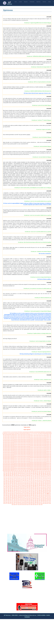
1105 (42, 476)
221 (17, 439)
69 (28, 433)
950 (31, 468)
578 (12, 454)
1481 (11, 496)
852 (18, 465)
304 (5, 443)
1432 (4, 494)
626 (41, 455)
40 (44, 432)
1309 (35, 486)
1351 (27, 489)
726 (9, 460)
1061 (46, 473)
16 (16, 432)
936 (9, 468)
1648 (31, 505)
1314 (46, 486)
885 (23, 466)
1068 (13, 474)
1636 (46, 503)
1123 (31, 477)
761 (17, 461)
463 (20, 449)
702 (18, 459)
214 (5, 439)
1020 (8, 472)
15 (15, 432)
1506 (15, 497)
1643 (21, 505)
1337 (46, 488)
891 (33, 466)
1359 (44, 489)
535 (39, 451)
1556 (23, 500)
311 (17, 443)
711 (33, 459)
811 (49, 462)
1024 (17, 472)
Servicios (44, 2)
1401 (35, 491)
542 (50, 451)
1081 (40, 474)
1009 (34, 471)
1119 (23, 477)
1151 (42, 478)
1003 (21, 471)
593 (36, 454)
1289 (42, 485)
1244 (44, 483)
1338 (48, 488)
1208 (17, 482)
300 (47, 442)
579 (13, 454)
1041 (4, 473)
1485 (19, 496)
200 (31, 438)
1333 (38, 488)
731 (17, 460)
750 (47, 460)
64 (23, 433)
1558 (27, 500)
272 (50, 440)
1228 (11, 483)
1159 (11, 479)
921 (33, 467)
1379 (38, 490)
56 (13, 433)
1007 (30, 471)
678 (28, 457)
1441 (23, 494)
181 (49, 437)
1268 (46, 484)
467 (26, 449)
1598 (15, 502)
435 (23, 448)
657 (42, 456)
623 (36, 455)
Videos (50, 2)
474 (38, 449)
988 (44, 469)
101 (17, 434)
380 (31, 445)
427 (10, 448)
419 (46, 446)
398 (12, 446)
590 (31, 454)
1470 (35, 495)
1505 (13, 497)
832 (34, 463)
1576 (17, 501)
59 (17, 433)
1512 (27, 497)
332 (50, 443)
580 (15, 454)
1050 (23, 473)
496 (25, 450)
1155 (50, 478)
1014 (44, 471)
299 (46, 442)
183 (4, 438)
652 (34, 456)
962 (50, 468)
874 (5, 466)
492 (18, 450)
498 (28, 450)
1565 (42, 500)
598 (44, 454)
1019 (6, 472)
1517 (38, 497)
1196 (40, 480)
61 (19, 433)
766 (25, 461)
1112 (8, 477)
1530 (17, 498)
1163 (19, 479)
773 (36, 461)
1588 (42, 501)
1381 (42, 490)
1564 (40, 500)
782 (50, 461)
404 (21, 446)
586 (25, 454)
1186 (19, 480)
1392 (17, 491)
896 (41, 466)
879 (13, 466)
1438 (17, 494)
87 (49, 433)
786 (9, 462)
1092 (15, 476)
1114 (13, 477)
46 (51, 432)
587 (26, 454)
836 (41, 463)
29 (31, 432)
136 (25, 436)
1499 (48, 496)
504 (38, 450)
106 (25, 434)
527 (26, 451)
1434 (8, 494)
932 (50, 467)
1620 (13, 503)
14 (14, 432)
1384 (48, 490)
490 (15, 450)
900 (47, 466)
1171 (35, 479)
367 (10, 445)
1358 (42, 489)
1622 (17, 503)
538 (44, 451)
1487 (23, 496)
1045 (13, 473)
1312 (42, 486)
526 (25, 451)
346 (25, 444)
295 (39, 442)
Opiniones (38, 2)
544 (5, 453)
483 (4, 450)
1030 (29, 472)
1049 (21, 473)
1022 (13, 472)
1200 (48, 480)
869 (46, 465)
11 (11, 432)
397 (10, 446)
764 (21, 461)
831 (33, 463)
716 (41, 459)
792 (18, 462)
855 (23, 465)
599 (46, 454)
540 (47, 451)
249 (13, 440)
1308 (33, 486)
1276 (15, 485)
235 (39, 439)
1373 (25, 490)
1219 (40, 482)
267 (42, 440)
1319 (8, 488)
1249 (6, 484)
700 (15, 459)
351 (33, 444)
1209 (19, 482)
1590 (46, 501)
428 (12, 448)
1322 (15, 488)
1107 (46, 476)
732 (18, 460)
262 (34, 440)
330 (47, 443)
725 (7, 460)
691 (49, 457)
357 (42, 444)
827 (26, 463)
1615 (50, 502)
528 (28, 451)
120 (47, 434)
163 (20, 437)
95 (9, 434)
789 (13, 462)
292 (34, 442)
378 (28, 445)
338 (12, 444)
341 (17, 444)
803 (36, 462)
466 (25, 449)
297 (42, 442)
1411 (8, 492)
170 (31, 437)
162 (18, 437)
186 (9, 438)
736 (25, 460)
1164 (21, 479)
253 (20, 440)
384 (38, 445)
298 (44, 442)
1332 (35, 488)
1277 (17, 485)
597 (42, 454)
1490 (29, 496)
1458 (11, 495)
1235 (25, 483)
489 (13, 450)
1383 (46, 490)
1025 (19, 472)
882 (18, 466)
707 (26, 459)
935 (7, 468)
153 (4, 437)
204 (38, 438)
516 (9, 451)
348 (28, 444)
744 (38, 460)
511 (49, 450)
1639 (13, 505)
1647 (29, 505)
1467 (29, 495)
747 (42, 460)
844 (5, 465)
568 (44, 453)
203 (36, 438)
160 (15, 437)
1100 (31, 476)
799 (30, 462)
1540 (38, 498)
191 (17, 438)
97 (11, 434)
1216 (33, 482)
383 (36, 445)
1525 (6, 498)
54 (11, 433)
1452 (46, 494)
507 (42, 450)
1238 (31, 483)
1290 (44, 485)
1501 (4, 497)
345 (23, 444)
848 (12, 465)
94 (8, 434)
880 (15, 466)
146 (41, 436)
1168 (29, 479)
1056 (35, 473)
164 (21, 437)
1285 (33, 485)
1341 (6, 489)
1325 (21, 488)
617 (26, 455)
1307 (31, 486)
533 (36, 451)
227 (26, 439)
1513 (29, 497)
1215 (31, 482)
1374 (27, 490)
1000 (15, 471)
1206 (13, 482)
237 (42, 439)
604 (5, 455)
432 (18, 448)
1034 (38, 472)
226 (25, 439)
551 (17, 453)
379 (30, 445)
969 (13, 469)
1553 (17, 500)
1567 (46, 500)
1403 (40, 491)
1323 (17, 488)
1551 (13, 500)
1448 (38, 494)
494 (21, 450)
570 (47, 453)
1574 (13, 501)
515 (7, 451)
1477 (50, 495)
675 (23, 457)
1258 (25, 484)
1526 (8, 498)
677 (26, 457)
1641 (17, 505)
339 (13, 444)
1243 (42, 483)
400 (15, 446)
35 (38, 432)
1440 (21, 494)
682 (34, 457)
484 (5, 450)
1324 (19, 488)
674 (21, 457)
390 (47, 445)
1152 (44, 478)
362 (50, 444)
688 (44, 457)
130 (15, 436)
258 (28, 440)
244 (5, 440)
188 (12, 438)
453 (4, 449)
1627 (27, 503)
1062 (48, 473)
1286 (35, 485)
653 (36, 456)
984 (38, 469)
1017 (50, 471)
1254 (17, 484)
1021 (11, 472)
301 (49, 442)
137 (26, 436)
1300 (17, 486)
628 (44, 455)
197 (26, 438)
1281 (25, 485)
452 (50, 448)
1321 (13, 488)
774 (38, 461)
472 (34, 449)
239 (46, 439)
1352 (29, 489)
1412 (11, 492)
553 (20, 453)
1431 (50, 492)
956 (41, 468)
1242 (40, 483)
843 (4, 465)
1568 (48, 500)
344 (21, 444)
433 (20, 448)
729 (13, 460)
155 (7, 437)
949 (30, 468)
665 (7, 457)
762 (18, 461)
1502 (6, 497)
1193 (33, 480)
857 (26, 465)
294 (38, 442)
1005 (25, 471)
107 (26, 434)
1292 (48, 485)
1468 (31, 495)
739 (30, 460)
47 (3, 433)
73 (33, 433)
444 (38, 448)
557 (26, 453)
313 (20, 443)
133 (20, 436)
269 (46, 440)
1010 (36, 471)
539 (46, 451)
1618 (8, 503)
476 (41, 449)
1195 (38, 480)
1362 (50, 489)
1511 (25, 497)
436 (25, 448)
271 (49, 440)
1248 (4, 484)
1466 (27, 495)
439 (30, 448)
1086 (50, 474)
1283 (29, 485)
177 (42, 437)
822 (18, 463)
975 (23, 469)
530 (31, 451)
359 (46, 444)
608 (12, 455)
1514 (31, 497)
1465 (25, 495)
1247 (50, 483)
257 (26, 440)
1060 (44, 473)
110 (31, 434)
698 (12, 459)
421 (49, 446)
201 (33, 438)
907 (10, 467)
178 (44, 437)
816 (9, 463)
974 (21, 469)
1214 (29, 482)
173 (36, 437)
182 (50, 437)
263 (36, 440)
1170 (33, 479)
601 (49, 454)
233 (36, 439)
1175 (44, 479)
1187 (21, 480)
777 (42, 461)
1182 (11, 480)
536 (41, 451)
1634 (42, 503)
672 (18, 457)
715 (39, 459)
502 (34, 450)
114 (38, 434)
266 (41, 440)
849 (13, 465)
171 (33, 437)
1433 (6, 494)
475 (39, 449)
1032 (33, 472)
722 (50, 459)
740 (31, 460)
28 (30, 432)
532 (34, 451)
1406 (46, 491)
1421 (29, 492)
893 (36, 466)
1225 (4, 483)
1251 (11, 484)
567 (42, 453)
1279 (21, 485)
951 (33, 468)
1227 (8, 483)
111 (33, 434)
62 (20, 433)
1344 (13, 489)
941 (17, 468)
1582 (29, 501)
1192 (31, 480)
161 (17, 437)
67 (26, 433)
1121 (27, 477)
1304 (25, 486)
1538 (33, 498)
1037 (44, 472)
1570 (4, 501)
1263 (35, 484)
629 (46, 455)
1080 (38, 474)
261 (33, 440)
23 (24, 432)
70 (29, 433)
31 (34, 432)
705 (23, 459)
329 (46, 443)
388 (44, 445)
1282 (27, 485)
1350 (25, 489)
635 (7, 456)
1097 (25, 476)
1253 (15, 484)
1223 (48, 482)
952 (34, 468)
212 (50, 438)
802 (34, 462)
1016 (48, 471)
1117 (19, 477)
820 (15, 463)
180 (47, 437)
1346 (17, 489)
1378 (35, 490)
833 (36, 463)
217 (10, 439)
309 (13, 443)
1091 (13, 476)
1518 (40, 497)
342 (18, 444)
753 (4, 461)
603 (4, 455)
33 (36, 432)
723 (4, 460)
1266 (42, 484)
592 (34, 454)
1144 (27, 478)
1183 (13, 480)
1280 (23, 485)
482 (50, 449)
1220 (42, 482)
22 (23, 432)
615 (23, 455)
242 (50, 439)
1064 (4, 474)
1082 (42, 474)
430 (15, 448)
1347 (19, 489)
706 (25, 459)
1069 (15, 474)
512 (50, 450)
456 (9, 449)
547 (10, 453)
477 (42, 449)
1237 (29, 483)
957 (42, 468)
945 (23, 468)
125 (7, 436)
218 (12, 439)
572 (50, 453)
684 (38, 457)
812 (50, 462)
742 (34, 460)
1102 (35, 476)
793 (20, 462)
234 (38, 439)
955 (39, 468)
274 (5, 442)
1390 (13, 491)
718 (44, 459)
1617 (6, 503)
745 (39, 460)
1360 (46, 489)
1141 (21, 478)
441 (33, 448)
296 (41, 442)
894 (38, 466)
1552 (15, 500)
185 (7, 438)
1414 (15, 492)
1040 (50, 472)
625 (39, 455)
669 (13, 457)
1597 (13, 502)
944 (21, 468)
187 (10, 438)
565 (39, 453)
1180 (6, 480)
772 (34, 461)
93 (7, 434)
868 (44, 465)
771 (33, 461)
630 (47, 455)
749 (46, 460)
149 (46, 436)
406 (25, 446)
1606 (31, 502)
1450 (42, 494)
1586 (38, 501)
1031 (31, 472)
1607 (33, 502)
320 (31, 443)
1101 (33, 476)
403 (20, 446)
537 (42, 451)
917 (26, 467)
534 (38, 451)
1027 (23, 472)
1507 (17, 497)
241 (49, 439)
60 (18, 433)
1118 (21, 477)
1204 (8, 482)
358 (44, 444)
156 (9, 437)
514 (5, 451)
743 (36, 460)
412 (34, 446)
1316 (50, 486)
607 (10, 455)
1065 (6, 474)
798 (28, 462)
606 (9, 455)
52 (9, 433)
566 (41, 453)
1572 (8, 501)
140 (31, 436)
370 (15, 445)
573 (4, 454)
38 (42, 432)
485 (7, 450)
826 (25, 463)
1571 (6, 501)
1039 (48, 472)
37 (40, 432)
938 (12, 468)
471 (33, 449)
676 (25, 457)
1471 (38, 495)
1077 (31, 474)
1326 (23, 488)
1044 (11, 473)
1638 (50, 503)
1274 (11, 485)
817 (10, 463)
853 (20, 465)
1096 (23, 476)
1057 (38, 473)
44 (48, 432)
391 (49, 445)
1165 (23, 479)
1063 (50, 473)
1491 (31, 496)
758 (12, 461)
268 (44, 440)
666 (9, 457)
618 (28, 455)
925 (39, 467)
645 (23, 456)
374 (21, 445)
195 (23, 438)
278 (12, 442)
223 (20, 439)
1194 (35, 480)
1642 (19, 505)
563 (36, 453)
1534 (25, 498)
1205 (11, 482)
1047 (17, 473)
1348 (21, 489)
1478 (4, 496)
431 (17, 448)
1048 (19, 473)
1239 (33, 483)
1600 (19, 502)
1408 (50, 491)
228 (28, 439)
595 (39, 454)
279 (13, 442)
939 (13, 468)
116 (41, 434)
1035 (40, 472)
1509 (21, 497)
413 (36, 446)
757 (10, 461)
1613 (46, 502)
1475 (46, 495)
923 (36, 467)
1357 (40, 489)
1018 (4, 472)
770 (31, 461)
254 (21, 440)
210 (47, 438)
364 (5, 445)
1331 (33, 488)
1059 (42, 473)
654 (38, 456)
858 (28, 465)
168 (28, 437)
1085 (48, 474)
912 (18, 467)
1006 (28, 471)
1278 (19, 485)
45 (50, 432)
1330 (31, 488)
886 (25, 466)
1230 (15, 483)
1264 (38, 484)
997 (10, 471)
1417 (21, 492)
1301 (19, 486)
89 (51, 433)
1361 (48, 489)
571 (49, 453)
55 (12, 433)
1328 (27, 488)
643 (20, 456)
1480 (8, 496)
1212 (25, 482)
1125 (35, 477)
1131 (48, 477)
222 (18, 439)
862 (34, 465)
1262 (33, 484)
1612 (44, 502)
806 (41, 462)
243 (4, 440)
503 (36, 450)
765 (23, 461)
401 (17, 446)
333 (4, 444)
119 (46, 434)
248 (12, 440)
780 (47, 461)
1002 (19, 471)
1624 (21, 503)
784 (5, 462)
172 (34, 437)
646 (25, 456)
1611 (42, 502)
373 (20, 445)
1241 (38, 483)
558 (28, 453)
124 (5, 436)
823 (20, 463)
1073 (23, 474)
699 (13, 459)
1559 (29, 500)
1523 (50, 497)
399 (13, 446)
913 (20, 467)
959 (46, 468)
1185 (17, 480)
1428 (44, 492)
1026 (21, 472)
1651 (38, 505)
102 (18, 434)
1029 (27, 472)
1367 (13, 490)
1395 (23, 491)
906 (9, 467)
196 (25, 438)
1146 (31, 478)
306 (9, 443)
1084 (46, 474)
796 (25, 462)
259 (30, 440)
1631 (35, 503)
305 (7, 443)
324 (38, 443)
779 (46, 461)
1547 (4, 500)
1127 (40, 477)
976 (25, 469)
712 (34, 459)
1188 (23, 480)
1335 (42, 488)
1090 (11, 476)
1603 (25, 502)
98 (13, 434)
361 (49, 444)
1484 (17, 496)
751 (49, 460)
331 (49, 443)
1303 (23, 486)
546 (9, 453)
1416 (19, 492)
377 (26, 445)
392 (50, 445)
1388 (8, 491)
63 (21, 433)
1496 (42, 496)
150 (47, 436)
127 (10, 436)
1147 (33, 478)
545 (7, 453)
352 (34, 444)
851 (17, 465)
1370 (19, 490)
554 (21, 453)
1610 (40, 502)
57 (15, 433)
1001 (17, 471)
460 (15, 449)
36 (39, 432)
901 (49, 466)
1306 (29, 486)
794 (21, 462)
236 (41, 439)
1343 (11, 489)
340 (15, 444)
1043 (8, 473)
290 (31, 442)
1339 (50, 488)
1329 (29, 488)
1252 (13, 484)
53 (10, 433)
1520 (44, 497)
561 (33, 453)
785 (7, 462)
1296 (8, 486)
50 (7, 433)
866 (41, 465)
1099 (29, 476)
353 (36, 444)
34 (37, 432)
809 (46, 462)
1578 (21, 501)
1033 (35, 472)
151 (49, 436)
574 (5, 454)
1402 (38, 491)
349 (30, 444)
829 (30, 463)
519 (13, 451)
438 (28, 448)
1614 (48, 502)
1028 (25, 472)
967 (10, 469)
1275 (13, 485)
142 (34, 436)
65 (24, 433)
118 (44, 434)
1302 (21, 486)
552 (18, 453)
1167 (27, 479)
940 (15, 468)
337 (10, 444)
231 (33, 439)
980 (31, 469)
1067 (11, 474)
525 (23, 451)
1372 (23, 490)
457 (10, 449)
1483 (15, 496)
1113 (11, 477)
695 (7, 459)
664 (5, 457)
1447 (35, 494)
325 (39, 443)
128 (12, 436)
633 (4, 456)
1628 (29, 503)
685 (39, 457)
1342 (8, 489)
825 (23, 463)
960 (47, 468)
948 (28, 468)
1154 (48, 478)
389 (46, 445)
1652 (40, 505)
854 (21, 465)
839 (46, 463)
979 (30, 469)
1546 (50, 498)
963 (4, 469)
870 (47, 465)
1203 (6, 482)
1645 (25, 505)
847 (10, 465)
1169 (31, 479)
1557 (25, 500)
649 (30, 456)
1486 (21, 496)
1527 (11, 498)
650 (31, 456)
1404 (42, 491)
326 (41, 443)
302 (50, 442)
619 (30, 455)
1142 (23, 478)
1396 (25, 491)
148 (44, 436)
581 (17, 454)
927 (42, 467)
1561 (33, 500)
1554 (19, 500)
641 (17, 456)
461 (17, 449)
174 (38, 437)
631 (49, 455)
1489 (27, 496)
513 (4, 451)
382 (34, 445)
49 (5, 433)
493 (20, 450)
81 (42, 433)
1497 (44, 496)
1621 (15, 503)
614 (21, 455)
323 (36, 443)
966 (9, 469)
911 (17, 467)
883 (20, 466)
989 (46, 469)
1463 (21, 495)
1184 (15, 480)
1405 (44, 491)
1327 (25, 488)
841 (49, 463)
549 (13, 453)
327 (42, 443)
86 (48, 433)
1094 (19, 476)
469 (30, 449)
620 (31, 455)
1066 (8, 474)
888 (28, 466)
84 (45, 433)
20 (21, 432)
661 (49, 456)
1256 (21, 484)
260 (31, 440)
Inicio (16, 2)
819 (13, 463)
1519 (42, 497)
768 (28, 461)
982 (34, 469)
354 (38, 444)
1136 (11, 478)
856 (25, 465)
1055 (33, 473)
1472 (40, 495)
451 (49, 448)
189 (13, 438)
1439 (19, 494)
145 (39, 436)
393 (4, 446)
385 (39, 445)
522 (18, 451)
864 (38, 465)
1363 (4, 490)
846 (9, 465)
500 (31, 450)
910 (15, 467)
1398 (29, 491)
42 (46, 432)
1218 (38, 482)
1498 (46, 496)
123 (4, 436)
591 (33, 454)
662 (50, 456)
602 (50, 454)
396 (9, 446)
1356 (38, 489)
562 (34, 453)
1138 (15, 478)
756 (9, 461)
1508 (19, 497)
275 (7, 442)
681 (33, 457)
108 (28, 434)
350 (31, 444)
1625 (23, 503)
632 (50, 455)
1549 (8, 500)
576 (9, 454)
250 (15, 440)
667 (10, 457)
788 (12, 462)
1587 (40, 501)
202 (34, 438)
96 (10, 434)
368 (12, 445)
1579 (23, 501)
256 (25, 440)
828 (28, 463)
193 (20, 438)
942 (18, 468)
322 (34, 443)
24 (26, 432)
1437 (15, 494)
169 (30, 437)
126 (9, 436)
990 (47, 469)
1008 (32, 471)
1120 (25, 477)
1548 (6, 500)
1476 (48, 495)
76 (36, 433)
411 (33, 446)
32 (35, 432)
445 (39, 448)
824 (21, 463)
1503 (8, 497)
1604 (27, 502)
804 (38, 462)
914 (21, 467)
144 (38, 436)
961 (49, 468)
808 (44, 462)
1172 (38, 479)
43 (47, 432)
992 (50, 469)
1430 (48, 492)
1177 (48, 479)
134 (21, 436)
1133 (4, 478)
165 (23, 437)
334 (5, 444)
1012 (40, 471)
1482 (13, 496)
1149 (38, 478)
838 (44, 463)
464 (21, 449)
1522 (48, 497)
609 (13, 455)
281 (17, 442)
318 (28, 443)
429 (13, 448)
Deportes (26, 2)
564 (38, 453)
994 (5, 471)
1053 (29, 473)
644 (21, 456)
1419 (25, 492)
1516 (35, 497)
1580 (25, 501)
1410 (6, 492)
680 (31, 457)
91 (5, 434)
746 (41, 460)
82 (43, 433)
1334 (40, 488)
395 (7, 446)
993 (4, 471)
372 (18, 445)
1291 (46, 485)
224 (21, 439)
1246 (48, 483)
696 (9, 459)
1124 (33, 477)
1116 (17, 477)
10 (10, 432)
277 (10, 442)
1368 (15, 490)
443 (36, 448)
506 (41, 450)
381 (33, 445)
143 (36, 436)
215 (7, 439)
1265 (40, 484)
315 (23, 443)
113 (36, 434)
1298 (13, 486)
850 (15, 465)
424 (5, 448)
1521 (46, 497)
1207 (15, 482)
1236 (27, 483)
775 (39, 461)
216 (9, 439)
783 (4, 462)
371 (17, 445)
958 (44, 468)
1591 (48, 501)
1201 (50, 480)
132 (18, 436)
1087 (4, 476)
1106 (44, 476)
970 (15, 469)
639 (13, 456)
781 (49, 461)
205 (39, 438)
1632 (38, 503)
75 (35, 433)
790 (15, 462)
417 (42, 446)
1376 (31, 490)
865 (39, 465)
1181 (8, 480)
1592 (50, 501)
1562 (35, 500)
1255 (19, 484)
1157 (6, 479)
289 (30, 442)
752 (50, 460)
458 (12, 449)
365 (7, 445)
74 (34, 433)
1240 (35, 483)
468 (28, 449)
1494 (38, 496)
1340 (4, 489)
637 (10, 456)
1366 (11, 490)
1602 (23, 502)
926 (41, 467)
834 (38, 463)
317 (26, 443)
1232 (19, 483)
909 (13, 467)
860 (31, 465)
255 (23, 440)
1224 (50, 482)
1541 (40, 498)
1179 (4, 480)
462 (18, 449)
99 (14, 434)
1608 (35, 502)
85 (46, 433)
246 (9, 440)
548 (12, 453)
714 (38, 459)
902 (50, 466)
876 (9, 466)
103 (20, 434)
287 (26, 442)
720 (47, 459)
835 (39, 463)
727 (10, 460)
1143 (25, 478)
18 (19, 432)
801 (33, 462)
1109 (50, 476)
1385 (50, 490)
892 (34, 466)
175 (39, 437)
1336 (44, 488)
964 (5, 469)
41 (45, 432)
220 (15, 439)
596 (41, 454)
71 (31, 433)
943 (20, 468)
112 (34, 434)
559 (30, 453)
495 (23, 450)
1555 (21, 500)
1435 (11, 494)
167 (26, 437)
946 (25, 468)
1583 (31, 501)
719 (46, 459)
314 (21, 443)
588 (28, 454)
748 (44, 460)
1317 (4, 488)
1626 (25, 503)
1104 (40, 476)
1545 (48, 498)
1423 (33, 492)
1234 (23, 483)
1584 (33, 501)
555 (23, 453)
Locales (20, 2)
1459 (13, 495)
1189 (25, 480)
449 (46, 448)
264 (38, 440)
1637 (48, 503)
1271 (4, 485)
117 (42, 434)
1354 (33, 489)
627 (42, 455)
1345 (15, 489)
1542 (42, 498)
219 (13, 439)
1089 (8, 476)
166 (25, 437)
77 (37, 433)
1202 (4, 482)
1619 (11, 503)
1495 (40, 496)
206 (41, 438)
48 (4, 433)
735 (23, 460)
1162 (17, 479)
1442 (25, 494)
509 (46, 450)
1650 (35, 505)
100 (15, 434)
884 (21, 466)
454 (5, 449)
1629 (31, 503)
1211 (23, 482)
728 (12, 460)
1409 (4, 492)
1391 (15, 491)
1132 (50, 477)
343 (20, 444)
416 (41, 446)
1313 (44, 486)
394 (5, 446)
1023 (15, 472)
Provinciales (32, 2)
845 (7, 465)
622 (34, 455)
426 (9, 448)
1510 (23, 497)
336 (9, 444)
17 (18, 432)
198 (28, 438)
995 (7, 471)
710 (31, 459)
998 (12, 471)
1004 (23, 471)
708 (28, 459)
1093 (17, 476)
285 (23, 442)
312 (18, 443)
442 (34, 448)
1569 (50, 500)
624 (38, 455)
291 (33, 442)
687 (42, 457)
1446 (33, 494)
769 (30, 461)
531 (33, 451)
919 (30, 467)
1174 (42, 479)
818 (12, 463)
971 (17, 469)
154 (5, 437)
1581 (27, 501)
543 (4, 453)
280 (15, 442)
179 (46, 437)
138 (28, 436)
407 (26, 446)
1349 (23, 489)
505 (39, 450)
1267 (44, 484)
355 (39, 444)
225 (23, 439)
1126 (38, 477)
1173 (40, 479)
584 (21, 454)
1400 (33, 491)
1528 (13, 498)
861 (33, 465)
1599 (17, 502)
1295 (6, 486)
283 (20, 442)
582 (18, 454)
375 (23, 445)
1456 (6, 495)
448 (44, 448)
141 (33, 436)
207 (42, 438)
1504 (11, 497)
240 (47, 439)
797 (26, 462)
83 (44, 433)
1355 (35, 489)
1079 (35, 474)
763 (20, 461)
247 (10, 440)
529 (30, 451)
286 (25, 442)
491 (17, 450)
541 (49, 451)
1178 (50, 479)
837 (42, 463)
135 (23, 436)
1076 (29, 474)
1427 (42, 492)
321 (33, 443)
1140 (19, 478)
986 (41, 469)
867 (42, 465)
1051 (25, 473)
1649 (33, 505)
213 (4, 439)
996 (8, 471)
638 (12, 456)
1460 (15, 495)
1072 (21, 474)
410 (31, 446)
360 (47, 444)
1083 (44, 474)
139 (30, 436)
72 (32, 433)
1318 (6, 488)
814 (5, 463)
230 (31, 439)
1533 (23, 498)
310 (15, 443)
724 (5, 460)
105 (23, 434)
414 (38, 446)
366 (9, 445)
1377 (33, 490)
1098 (27, 476)
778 (44, 461)
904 (5, 467)
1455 (4, 495)
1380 (40, 490)
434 (21, 448)
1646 (27, 505)
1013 (42, 471)
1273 (8, 485)
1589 (44, 501)
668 (12, 457)
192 (18, 438)
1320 (11, 488)
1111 (6, 477)
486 (9, 450)
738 (28, 460)
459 (13, 449)
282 (18, 442)
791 (17, 462)
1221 (44, 482)
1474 (44, 495)
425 (7, 448)
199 (30, 438)
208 (44, 438)
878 (12, 466)
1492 (33, 496)
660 (47, 456)
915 (23, 467)
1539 (35, 498)
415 (39, 446)
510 (47, 450)
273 (4, 442)
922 (34, 467)
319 (30, 443)
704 (21, 459)
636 (9, 456)
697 (10, 459)
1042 (6, 473)
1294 (4, 486)
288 (28, 442)
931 (49, 467)
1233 (21, 483)
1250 (8, 484)
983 (36, 469)
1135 (8, 478)
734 (21, 460)
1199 (46, 480)
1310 (38, 486)
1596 (11, 502)
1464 (23, 495)
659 (46, 456)
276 (9, 442)
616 (25, 455)
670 (15, 457)
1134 (6, 478)
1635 (44, 503)
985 (39, 469)
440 (31, 448)
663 (4, 457)
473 (36, 449)
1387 (6, 491)
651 (33, 456)
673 (20, 457)
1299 (15, 486)
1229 (13, 483)
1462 (19, 495)
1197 (42, 480)
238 (44, 439)
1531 (19, 498)
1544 (46, 498)
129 (13, 436)
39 (43, 432)
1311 (40, 486)
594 (38, 454)
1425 (38, 492)
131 (17, 436)
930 (47, 467)
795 (23, 462)
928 (44, 467)
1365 (8, 490)
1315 (48, 486)
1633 (40, 503)
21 (22, 432)
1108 (48, 476)
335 (7, 444)
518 (12, 451)
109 (30, 434)
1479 (6, 496)
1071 (19, 474)
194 (21, 438)
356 (41, 444)
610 (15, 455)
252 (18, 440)
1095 (21, 476)
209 (46, 438)
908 (12, 467)
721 (49, 459)
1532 (21, 498)
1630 (33, 503)
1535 (27, 498)
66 (25, 433)
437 (26, 448)
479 (46, 449)
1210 (21, 482)
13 (13, 432)
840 (47, 463)
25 (27, 432)
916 (25, 467)
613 (20, 455)
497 (26, 450)
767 (26, 461)
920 (31, 467)
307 (10, 443)
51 (8, 433)
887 (26, 466)
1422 (31, 492)
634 (5, 456)
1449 (40, 494)
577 (10, 454)
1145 (29, 478)
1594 (6, 502)
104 (22, 434)
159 (13, 437)
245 (7, 440)
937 (10, 468)
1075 (27, 474)
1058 (40, 473)
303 (4, 443)
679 (30, 457)
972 (18, 469)
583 (20, 454)
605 (7, 455)
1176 (46, 479)
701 (17, 459)
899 (46, 466)
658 (44, 456)
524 (21, 451)
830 (31, 463)
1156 (4, 479)
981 (33, 469)
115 (39, 434)
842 (50, 463)
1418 (23, 492)
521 (17, 451)
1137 (13, 478)
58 (16, 433)
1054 (31, 473)
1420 (27, 492)
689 (46, 457)
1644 (23, 505)
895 (39, 466)
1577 (19, 501)
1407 (48, 491)
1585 (35, 501)
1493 (35, 496)
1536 (29, 498)
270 (47, 440)
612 (18, 455)
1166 (25, 479)
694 (5, 459)
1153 (46, 478)
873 (4, 466)
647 (26, 456)
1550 (11, 500)
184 (5, 438)
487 (10, 450)
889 (30, 466)
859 (30, 465)
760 (15, 461)
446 (41, 448)
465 (23, 449)
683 (36, 457)
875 (7, 466)
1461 (17, 495)
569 (46, 453)
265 (39, 440)
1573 (11, 501)
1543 (44, 498)
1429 (46, 492)
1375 (29, 490)
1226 (6, 483)
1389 (11, 491)
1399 (31, 491)
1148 (35, 478)
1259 (27, 484)
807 (42, 462)
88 (50, 433)
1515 (33, 497)
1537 (31, 498)
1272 (6, 485)
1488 (25, 496)
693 (4, 459)
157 (10, 437)
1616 (4, 503)
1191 (29, 480)
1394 (21, 491)
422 (50, 446)
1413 (13, 492)
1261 (31, 484)
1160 (13, 479)
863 (36, 465)
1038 (46, 472)
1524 (4, 498)
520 (15, 451)
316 (25, 443)
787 (10, 462)
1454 (50, 494)
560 (31, 453)
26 (28, 432)
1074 (25, 474)
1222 (46, 482)
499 (30, 450)
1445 (31, 494)
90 (3, 434)
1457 (8, 495)
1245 (46, 483)
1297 (11, 486)
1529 (15, 498)
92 (6, 434)
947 (26, 468)
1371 (21, 490)
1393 (19, 491)
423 (4, 448)
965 (7, 469)
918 (28, 467)
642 (18, 456)
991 (49, 469)
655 (39, 456)
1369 (17, 490)
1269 (48, 484)
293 (36, 442)
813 (4, 463)
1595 (8, 502)
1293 (50, 485)
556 (25, 453)
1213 (27, 482)
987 (42, 469)
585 (23, 454)
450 (47, 448)
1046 (15, 473)
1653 (42, 505)
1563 (38, 500)
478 (44, 449)
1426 (40, 492)
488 (12, 450)
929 (46, 467)
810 (47, 462)
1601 (21, 502)
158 (12, 437)
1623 (19, 503)
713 (36, 459)
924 (38, 467)
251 (17, 440)
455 (7, 449)
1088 (6, 476)
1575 (15, 501)
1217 (35, 482)
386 (41, 445)
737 (26, 460)
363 (4, 445)
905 (7, 467)
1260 (29, 484)
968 (12, 469)
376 (25, 445)
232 (34, 439)
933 (4, 468)
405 (23, 446)
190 (15, 438)
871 (49, 465)
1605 (29, 502)
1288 (40, 485)
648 (28, 456)
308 (12, 443)
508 (44, 450)
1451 (44, 494)
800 (31, 462)
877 (10, 466)
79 (40, 433)
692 (50, 457)
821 (17, 463)
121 (49, 434)
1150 (40, 478)
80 (41, 433)
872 (50, 465)
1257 (23, 484)
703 (20, 459)
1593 (4, 502)
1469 (33, 495)
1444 (29, 494)
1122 (29, 477)
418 (44, 446)
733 (20, 460)
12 (12, 432)
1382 (44, 490)
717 (42, 459)
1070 (17, 474)
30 (32, 432)
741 (33, 460)
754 (5, 461)
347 (26, 444)
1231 (17, 483)
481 (49, 449)
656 (41, 456)
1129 (44, 477)
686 (41, 457)
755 (7, 461)
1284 (31, 485)
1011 (38, 471)
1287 (38, 485)
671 (17, 457)
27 (29, 432)
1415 (17, 492)
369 (13, 445)
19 (20, 432)
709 (30, 459)
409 (30, 446)
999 (13, 471)
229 (30, 439)
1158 (8, 479)
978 (28, 469)
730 (15, 460)
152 (50, 436)
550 (15, 453)
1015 (46, 471)
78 (39, 433)
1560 (31, 500)
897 (42, 466)
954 (38, 468)
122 (50, 434)
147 (42, 436)
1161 (15, 479)
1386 (4, 491)
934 (5, 468)
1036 (42, 472)
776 (41, 461)
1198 (44, 480)
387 (42, 445)
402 (18, 446)
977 (26, 469)
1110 (4, 477)
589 (30, 454)
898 (44, 466)
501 (33, 450)
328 (44, 443)
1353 (31, 489)
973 (20, 469)
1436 (13, 494)
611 (17, 455)
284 (21, 442)
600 (47, 454)
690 (47, 457)
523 (20, 451)
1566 (44, 500)
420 (47, 446)
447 (42, 448)
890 (31, 466)
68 (27, 433)
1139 (17, 478)
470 (31, 449)
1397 (27, 491)
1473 (42, 495)
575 (7, 454)
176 (41, 437)
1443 (27, 494)
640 (15, 456)
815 (7, 463)
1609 (38, 502)
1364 (6, 490)
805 (39, 462)
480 (47, 449)
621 (33, 455)
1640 (15, 505)
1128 (42, 477)
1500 (50, 496)
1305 (27, 486)
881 (17, 466)
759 (13, 461)
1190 (27, 480)
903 (4, 467)
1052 (27, 473)
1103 (38, 476)
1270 (50, 484)
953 (36, 468)
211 (49, 438)
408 (28, 446)
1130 (46, 477)
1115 (15, 477)
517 (10, 451)
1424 (35, 492)
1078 (33, 474)
